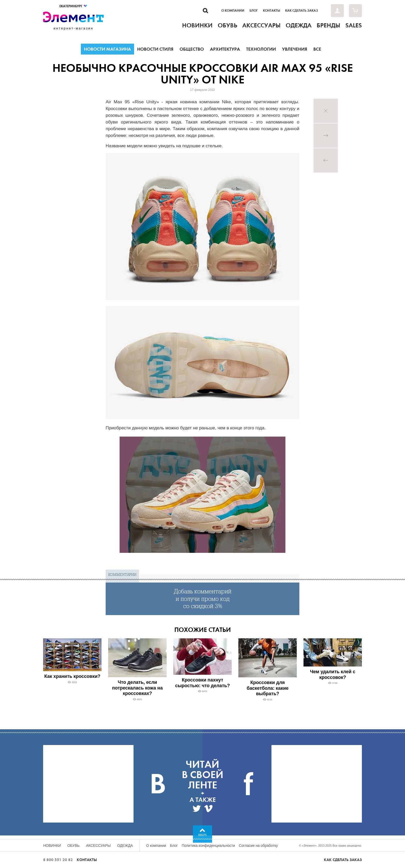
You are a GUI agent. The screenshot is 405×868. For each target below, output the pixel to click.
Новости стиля (155, 49)
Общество (192, 49)
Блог (254, 11)
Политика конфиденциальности (208, 846)
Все (317, 49)
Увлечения (295, 49)
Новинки (52, 846)
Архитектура (225, 49)
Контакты (271, 11)
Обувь (73, 846)
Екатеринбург (73, 6)
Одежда (125, 846)
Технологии (261, 49)
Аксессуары (98, 846)
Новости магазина (107, 49)
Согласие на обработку (258, 846)
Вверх (203, 835)
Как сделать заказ (302, 11)
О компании (233, 11)
